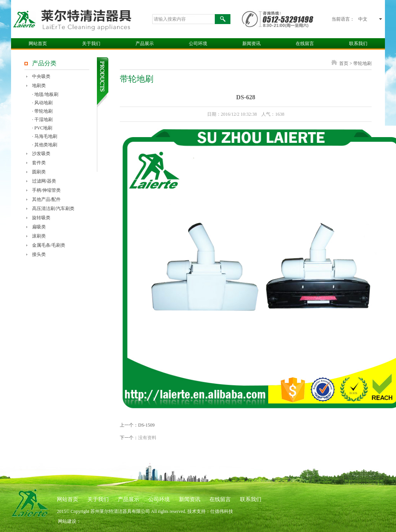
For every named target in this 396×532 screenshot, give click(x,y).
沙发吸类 (41, 154)
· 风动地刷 (42, 103)
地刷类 (39, 86)
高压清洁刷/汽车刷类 (53, 209)
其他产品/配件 (46, 199)
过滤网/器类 (44, 181)
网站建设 (67, 521)
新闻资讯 (251, 44)
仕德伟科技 (222, 511)
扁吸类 (39, 227)
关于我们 (91, 44)
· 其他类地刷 (45, 145)
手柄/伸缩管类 (46, 190)
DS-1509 (146, 425)
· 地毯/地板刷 (45, 94)
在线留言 (305, 44)
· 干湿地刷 (42, 120)
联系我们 (358, 44)
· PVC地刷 (42, 128)
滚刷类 (39, 236)
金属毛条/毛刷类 (49, 245)
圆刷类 (39, 172)
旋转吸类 (41, 218)
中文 (363, 19)
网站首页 (38, 44)
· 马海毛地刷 (45, 136)
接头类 (39, 254)
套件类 (39, 163)
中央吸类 (41, 76)
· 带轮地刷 (42, 111)
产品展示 (145, 44)
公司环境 (198, 44)
